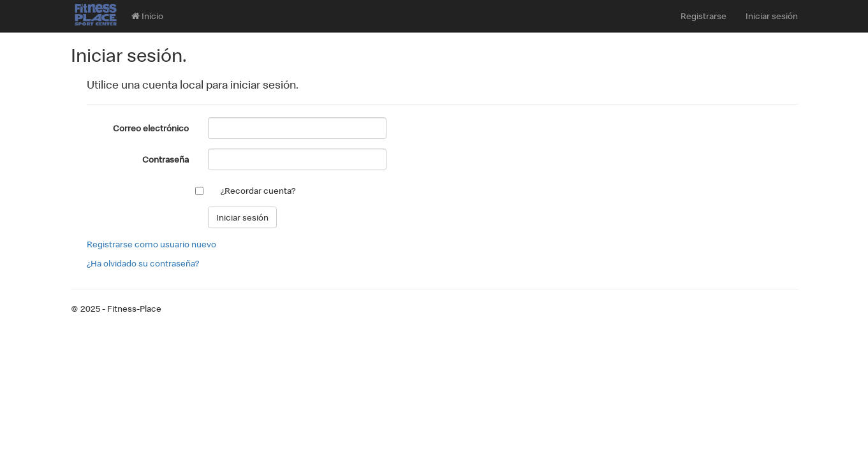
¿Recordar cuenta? (258, 191)
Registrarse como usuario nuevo (151, 244)
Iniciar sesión (772, 16)
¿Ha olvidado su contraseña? (143, 263)
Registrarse (703, 16)
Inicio (147, 16)
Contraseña (166, 159)
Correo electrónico (151, 128)
